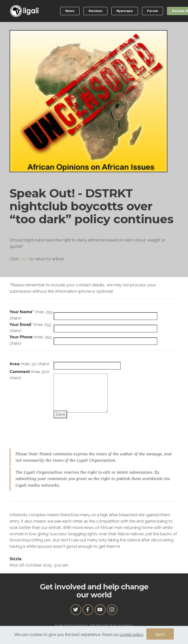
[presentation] (47, 427)
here (25, 272)
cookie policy (131, 637)
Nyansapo (125, 11)
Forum (153, 11)
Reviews (95, 11)
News (70, 11)
